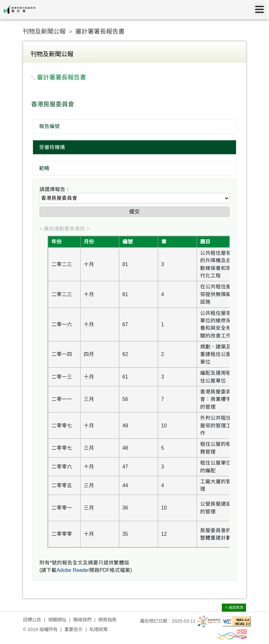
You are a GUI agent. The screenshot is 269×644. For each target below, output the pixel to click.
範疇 (44, 168)
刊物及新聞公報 (44, 32)
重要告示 (73, 629)
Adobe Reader (73, 570)
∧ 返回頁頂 (234, 607)
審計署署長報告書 (100, 32)
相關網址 (57, 620)
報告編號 (49, 126)
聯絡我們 (82, 620)
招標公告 (32, 620)
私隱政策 (99, 629)
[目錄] (259, 9)
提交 (134, 212)
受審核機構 (52, 147)
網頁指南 (107, 620)
